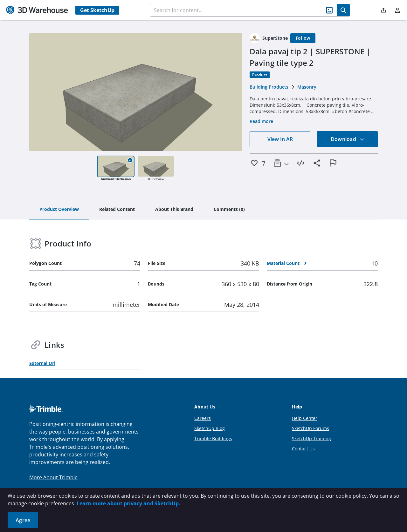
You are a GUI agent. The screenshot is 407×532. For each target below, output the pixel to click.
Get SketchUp (97, 10)
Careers (203, 418)
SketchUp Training (311, 438)
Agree (23, 520)
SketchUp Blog (210, 428)
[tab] (59, 210)
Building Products (269, 87)
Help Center (305, 418)
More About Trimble (53, 477)
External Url (42, 363)
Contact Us (303, 449)
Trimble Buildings (213, 438)
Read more (261, 121)
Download (348, 139)
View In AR (280, 139)
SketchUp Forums (310, 428)
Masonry (307, 87)
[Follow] (303, 38)
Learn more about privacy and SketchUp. (128, 503)
